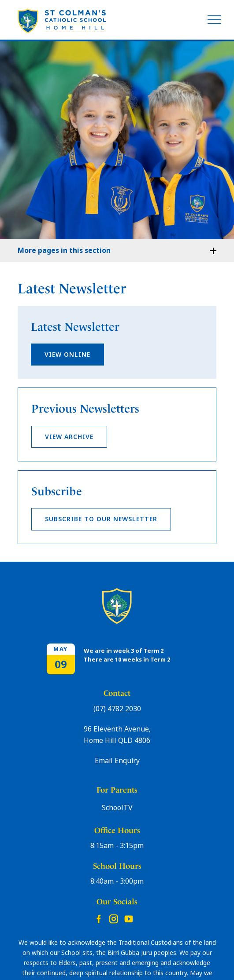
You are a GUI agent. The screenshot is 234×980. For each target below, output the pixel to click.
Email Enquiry (117, 761)
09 (61, 664)
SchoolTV (117, 808)
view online (67, 355)
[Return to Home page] (62, 21)
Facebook (99, 917)
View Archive (69, 437)
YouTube (129, 916)
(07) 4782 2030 (117, 709)
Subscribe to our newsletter (101, 519)
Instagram (114, 917)
